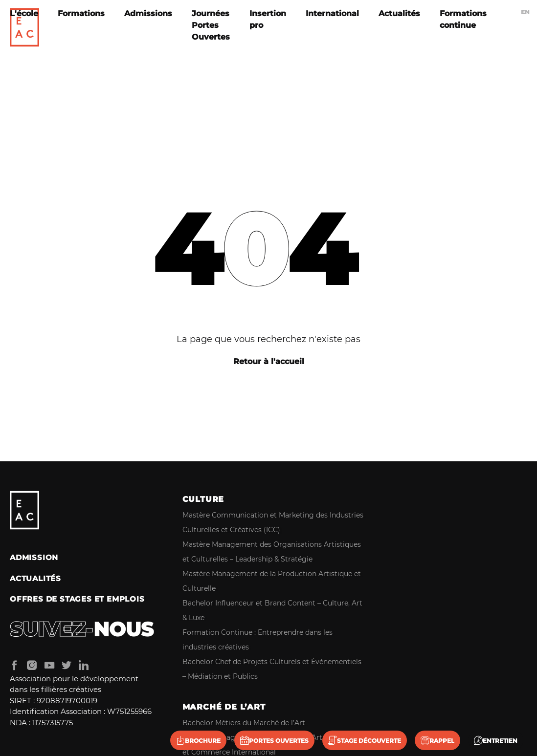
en (525, 12)
